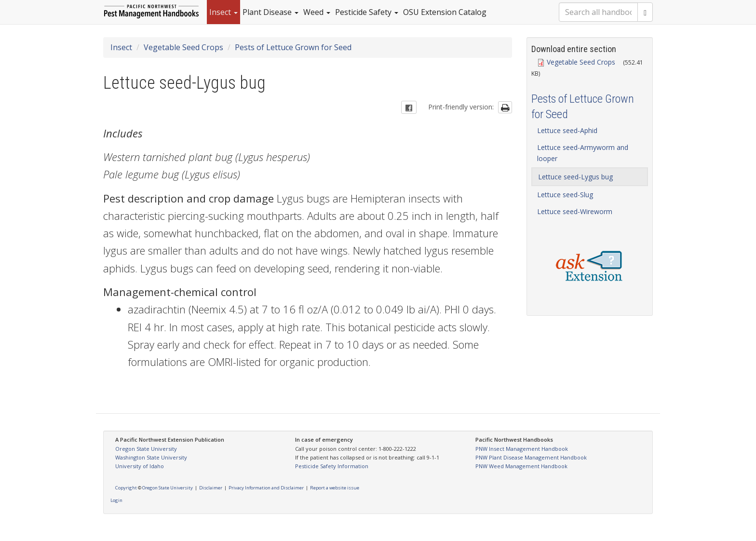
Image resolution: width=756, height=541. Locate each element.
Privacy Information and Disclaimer (266, 488)
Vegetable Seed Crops (183, 47)
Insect (223, 12)
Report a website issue (335, 488)
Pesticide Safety (367, 12)
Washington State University (151, 457)
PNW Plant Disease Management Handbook (531, 457)
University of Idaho (140, 466)
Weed (317, 12)
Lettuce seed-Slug (565, 195)
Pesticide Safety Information (332, 466)
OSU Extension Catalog (445, 12)
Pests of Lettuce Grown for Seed (293, 47)
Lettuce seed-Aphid (567, 130)
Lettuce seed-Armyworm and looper (583, 153)
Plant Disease (270, 12)
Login (116, 500)
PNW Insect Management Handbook (522, 449)
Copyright (126, 488)
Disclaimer (211, 488)
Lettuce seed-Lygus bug (575, 177)
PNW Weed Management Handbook (521, 466)
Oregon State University (146, 449)
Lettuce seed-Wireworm (575, 211)
